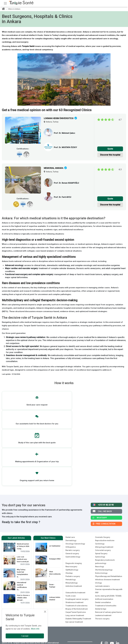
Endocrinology (101, 508)
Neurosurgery (71, 501)
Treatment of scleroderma (76, 540)
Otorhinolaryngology (104, 504)
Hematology (71, 514)
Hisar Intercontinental (55, 508)
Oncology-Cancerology (75, 478)
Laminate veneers (102, 521)
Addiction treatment (74, 521)
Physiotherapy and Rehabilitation (109, 511)
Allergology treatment (104, 481)
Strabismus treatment (74, 537)
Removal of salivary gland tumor (109, 547)
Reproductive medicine (105, 475)
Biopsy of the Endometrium (77, 543)
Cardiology (100, 478)
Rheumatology (72, 517)
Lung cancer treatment (75, 550)
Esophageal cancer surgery (77, 534)
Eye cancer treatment (74, 556)
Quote (110, 149)
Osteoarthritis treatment (75, 527)
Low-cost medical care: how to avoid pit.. (23, 494)
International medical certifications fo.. (22, 521)
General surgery (72, 488)
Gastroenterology (73, 491)
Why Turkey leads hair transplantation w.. (22, 508)
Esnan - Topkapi (52, 520)
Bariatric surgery (73, 485)
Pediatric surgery (73, 511)
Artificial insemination (104, 534)
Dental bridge (101, 543)
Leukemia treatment (103, 550)
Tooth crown (71, 530)
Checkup (69, 508)
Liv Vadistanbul (55, 480)
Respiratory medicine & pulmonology (105, 496)
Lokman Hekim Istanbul (55, 533)
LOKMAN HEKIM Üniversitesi (60, 118)
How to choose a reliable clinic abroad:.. (23, 532)
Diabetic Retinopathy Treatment (78, 553)
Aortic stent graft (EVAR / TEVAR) (108, 530)
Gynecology (100, 491)
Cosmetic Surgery (103, 472)
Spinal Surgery (101, 488)
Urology (98, 517)
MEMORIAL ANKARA (55, 168)
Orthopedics (71, 481)
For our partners (74, 592)
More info (35, 629)
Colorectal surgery (103, 485)
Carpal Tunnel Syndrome (76, 547)
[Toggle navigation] (5, 3)
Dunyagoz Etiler (55, 493)
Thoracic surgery (102, 553)
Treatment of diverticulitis (106, 540)
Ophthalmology (72, 504)
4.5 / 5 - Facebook (113, 590)
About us (71, 586)
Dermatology (71, 475)
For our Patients (74, 579)
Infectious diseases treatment (107, 514)
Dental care (70, 472)
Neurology (100, 501)
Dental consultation (103, 537)
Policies (70, 598)
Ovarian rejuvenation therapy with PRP (109, 525)
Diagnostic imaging (74, 498)
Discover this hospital (110, 155)
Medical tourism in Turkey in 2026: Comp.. (23, 481)
